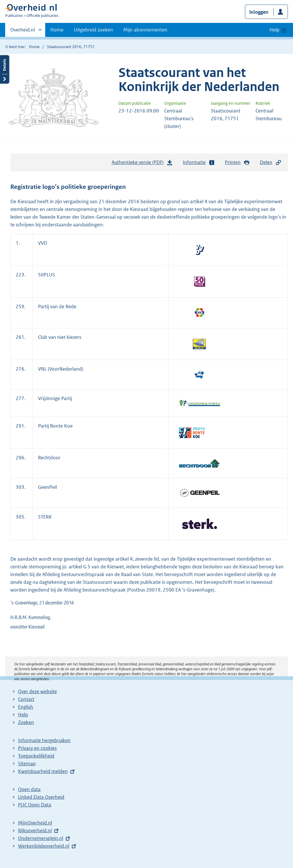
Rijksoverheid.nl (35, 831)
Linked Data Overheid (41, 797)
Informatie (199, 162)
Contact (26, 699)
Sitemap (27, 764)
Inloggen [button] (259, 12)
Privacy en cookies (37, 748)
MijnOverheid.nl (35, 823)
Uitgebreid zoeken (93, 30)
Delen (271, 162)
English (26, 707)
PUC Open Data (35, 805)
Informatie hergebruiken (44, 740)
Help (23, 715)
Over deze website (37, 691)
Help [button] (275, 30)
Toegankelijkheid (36, 756)
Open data (29, 789)
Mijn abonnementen (145, 30)
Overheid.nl (23, 31)
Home (57, 30)
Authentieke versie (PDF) (142, 164)
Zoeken (26, 722)
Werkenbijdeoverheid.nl (44, 846)
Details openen (5, 69)
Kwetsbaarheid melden (43, 771)
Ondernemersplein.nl (41, 838)
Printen (237, 162)
